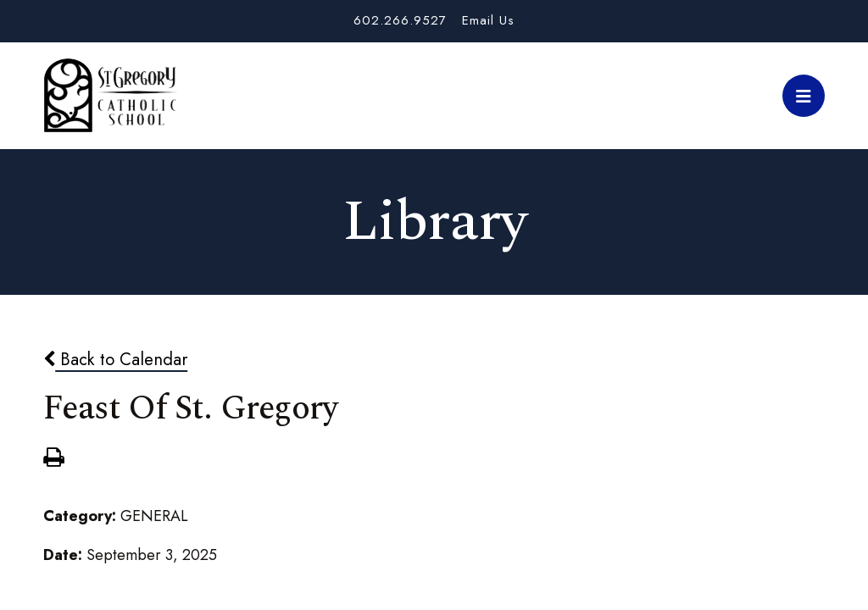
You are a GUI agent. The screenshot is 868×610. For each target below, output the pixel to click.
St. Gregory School (110, 96)
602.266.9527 (400, 20)
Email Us (488, 20)
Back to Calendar (115, 359)
